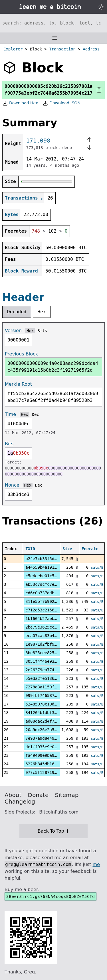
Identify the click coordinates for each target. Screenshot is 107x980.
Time (10, 414)
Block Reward (21, 271)
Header (23, 297)
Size (67, 549)
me (96, 864)
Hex (42, 312)
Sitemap (67, 795)
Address (91, 49)
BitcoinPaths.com (59, 812)
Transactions (21, 198)
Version (13, 331)
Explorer (13, 49)
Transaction (62, 49)
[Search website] (53, 23)
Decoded (17, 312)
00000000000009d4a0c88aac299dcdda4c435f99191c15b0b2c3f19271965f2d (53, 367)
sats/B (97, 568)
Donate (38, 795)
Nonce (12, 485)
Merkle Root (18, 384)
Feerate (90, 549)
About (13, 795)
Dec (36, 414)
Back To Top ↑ (53, 831)
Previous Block (21, 354)
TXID (30, 549)
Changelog (20, 802)
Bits (42, 331)
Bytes (12, 214)
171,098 (38, 141)
